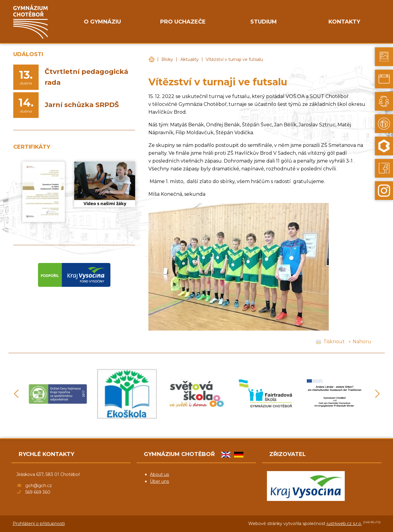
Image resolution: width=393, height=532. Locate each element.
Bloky (167, 59)
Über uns (159, 481)
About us (159, 474)
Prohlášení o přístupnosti (39, 524)
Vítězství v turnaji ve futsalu (234, 59)
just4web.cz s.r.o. (344, 524)
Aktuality (190, 59)
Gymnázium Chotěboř (151, 60)
